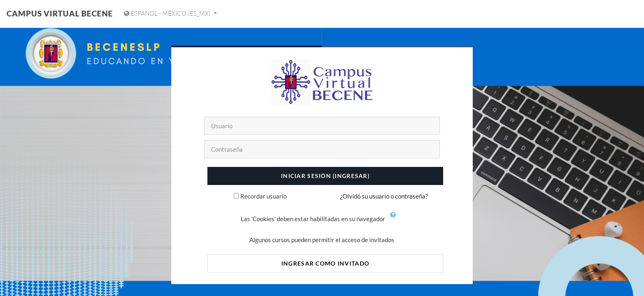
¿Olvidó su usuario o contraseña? (384, 196)
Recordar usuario (263, 196)
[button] (395, 220)
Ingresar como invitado (325, 263)
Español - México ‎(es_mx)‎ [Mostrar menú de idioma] (168, 13)
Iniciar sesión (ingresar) (325, 176)
